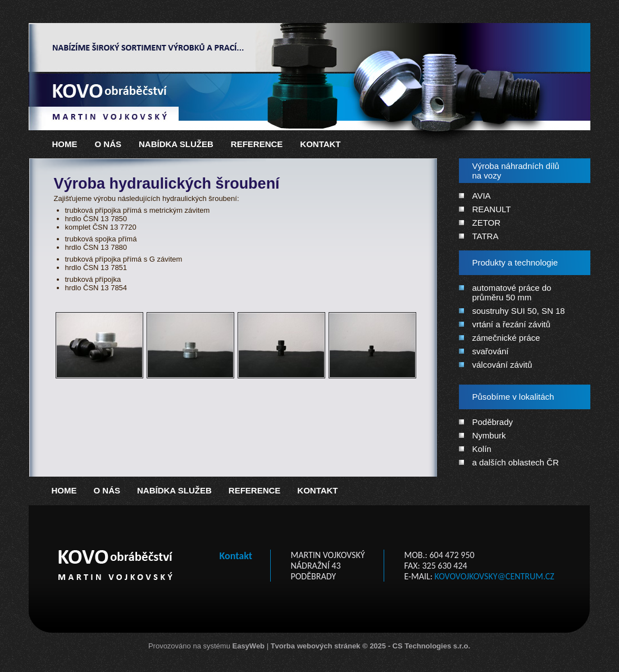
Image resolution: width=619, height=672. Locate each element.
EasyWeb (248, 646)
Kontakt (320, 144)
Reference (257, 144)
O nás (108, 144)
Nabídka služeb (176, 144)
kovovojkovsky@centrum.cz (495, 576)
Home (65, 144)
